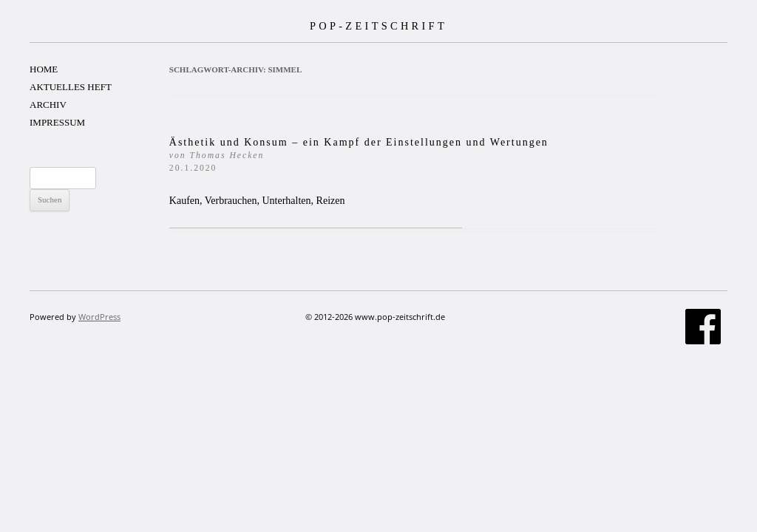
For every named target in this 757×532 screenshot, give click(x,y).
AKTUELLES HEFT (71, 87)
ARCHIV (48, 105)
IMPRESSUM (57, 122)
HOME (44, 69)
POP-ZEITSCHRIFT (378, 26)
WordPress (99, 317)
